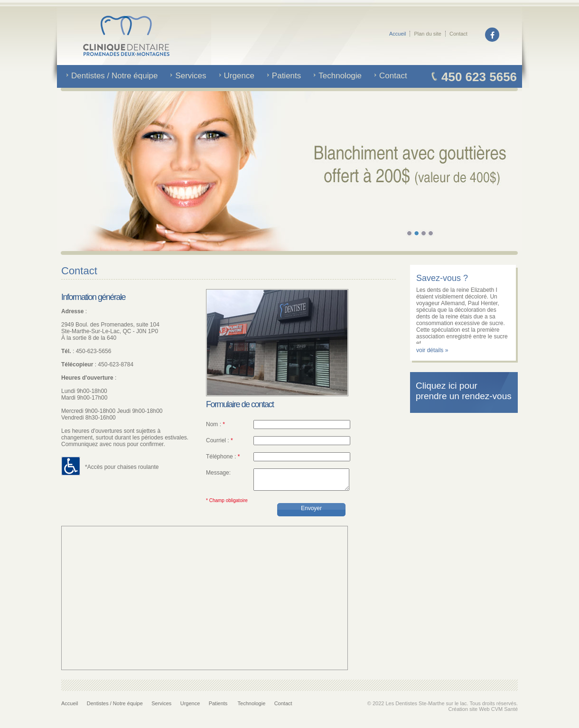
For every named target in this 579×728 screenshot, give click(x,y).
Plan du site (427, 34)
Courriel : (219, 440)
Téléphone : (223, 457)
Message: (218, 473)
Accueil (397, 34)
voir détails (431, 350)
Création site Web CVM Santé (483, 713)
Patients (219, 708)
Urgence (190, 708)
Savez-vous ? (442, 278)
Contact (458, 34)
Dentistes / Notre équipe (115, 708)
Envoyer (311, 513)
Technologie (252, 708)
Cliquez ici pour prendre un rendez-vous (464, 391)
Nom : (215, 424)
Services (161, 708)
